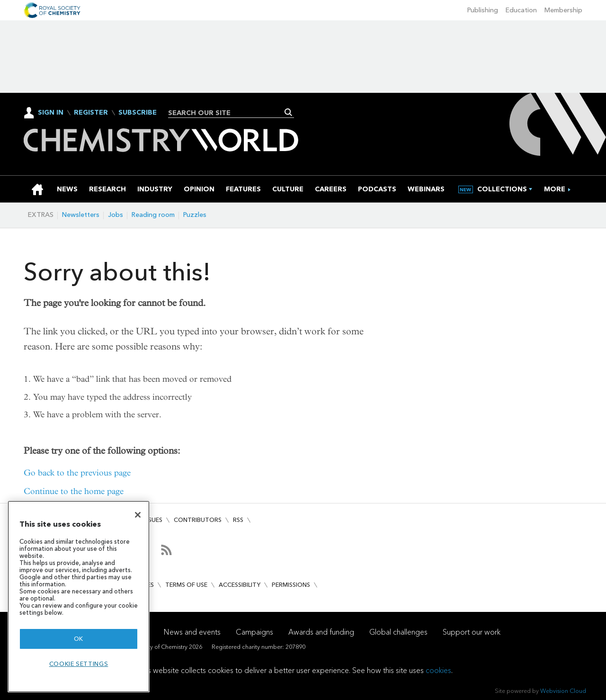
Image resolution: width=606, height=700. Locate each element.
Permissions (291, 585)
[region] (79, 597)
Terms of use (186, 585)
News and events (192, 632)
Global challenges (398, 632)
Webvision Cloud (563, 691)
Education (521, 10)
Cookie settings (79, 664)
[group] (555, 189)
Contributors (198, 520)
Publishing (483, 10)
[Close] (138, 515)
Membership (563, 10)
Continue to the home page (74, 491)
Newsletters (81, 215)
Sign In (51, 112)
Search (289, 112)
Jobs (116, 215)
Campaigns (254, 632)
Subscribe (138, 113)
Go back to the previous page (77, 473)
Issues (153, 520)
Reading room (153, 215)
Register (91, 113)
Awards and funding (321, 632)
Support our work (472, 632)
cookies (438, 670)
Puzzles (195, 215)
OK (79, 639)
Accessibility (240, 585)
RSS (238, 520)
